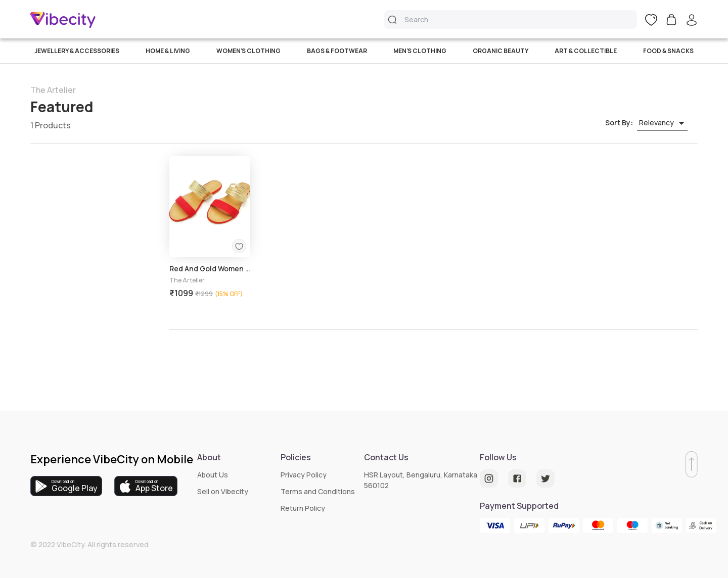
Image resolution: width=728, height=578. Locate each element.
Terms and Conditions (318, 491)
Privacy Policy (304, 475)
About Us (213, 475)
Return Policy (303, 508)
